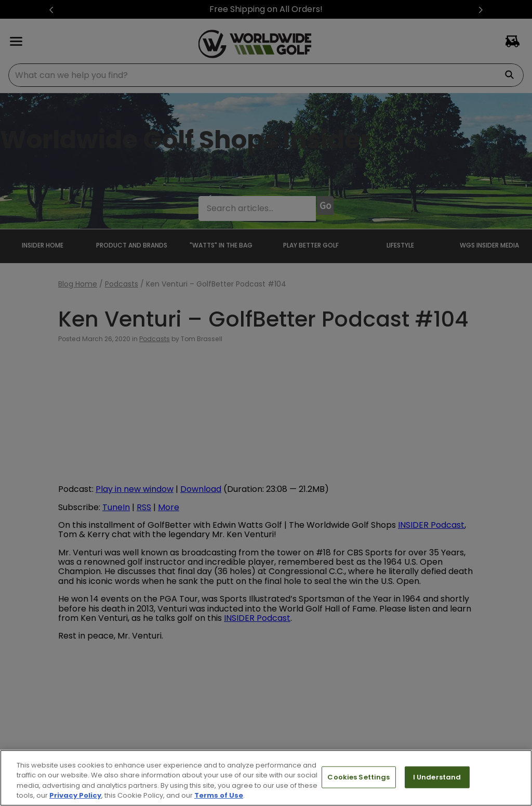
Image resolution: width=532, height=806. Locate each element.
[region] (266, 778)
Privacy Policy (75, 795)
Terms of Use (219, 795)
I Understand (437, 777)
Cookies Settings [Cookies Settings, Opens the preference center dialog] (358, 777)
